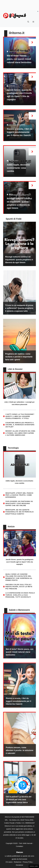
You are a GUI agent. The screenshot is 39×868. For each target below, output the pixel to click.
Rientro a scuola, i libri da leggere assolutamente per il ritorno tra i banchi (19, 132)
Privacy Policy (28, 862)
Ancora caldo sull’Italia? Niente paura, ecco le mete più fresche (19, 587)
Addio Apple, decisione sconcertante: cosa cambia (18, 168)
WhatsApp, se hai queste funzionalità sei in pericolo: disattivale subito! (20, 512)
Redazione (18, 862)
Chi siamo (9, 862)
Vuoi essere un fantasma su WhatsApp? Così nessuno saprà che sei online (19, 503)
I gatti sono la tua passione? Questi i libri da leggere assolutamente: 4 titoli (20, 416)
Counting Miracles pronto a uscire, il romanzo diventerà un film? (20, 425)
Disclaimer (19, 865)
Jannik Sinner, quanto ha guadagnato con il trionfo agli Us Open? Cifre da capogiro (19, 562)
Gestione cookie (34, 866)
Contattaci (20, 846)
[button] (28, 22)
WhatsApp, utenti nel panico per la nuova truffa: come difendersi (19, 495)
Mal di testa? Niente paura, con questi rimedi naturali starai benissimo (19, 59)
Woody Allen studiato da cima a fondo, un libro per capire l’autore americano (20, 433)
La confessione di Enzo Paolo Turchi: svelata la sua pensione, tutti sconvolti (20, 595)
